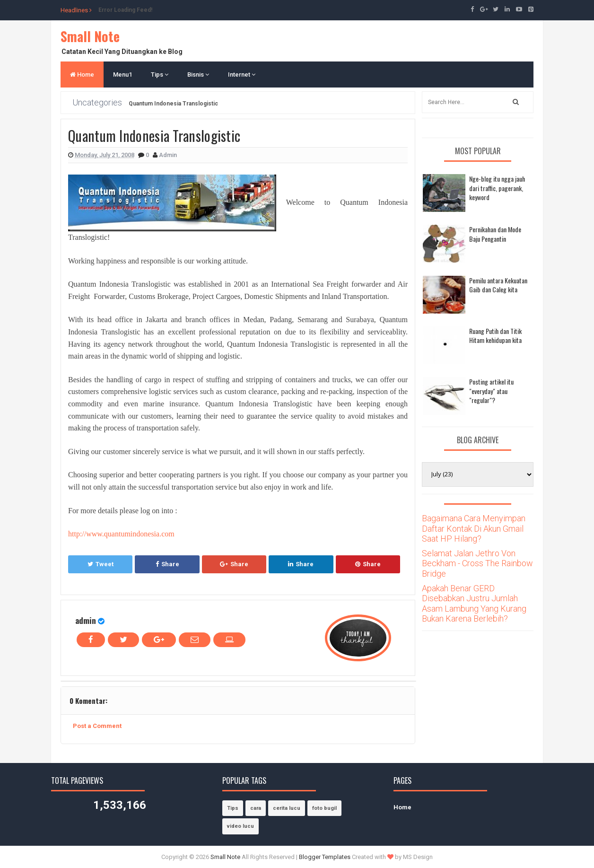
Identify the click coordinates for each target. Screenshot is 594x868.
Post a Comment (97, 726)
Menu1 (122, 75)
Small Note (90, 36)
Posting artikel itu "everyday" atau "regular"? (491, 391)
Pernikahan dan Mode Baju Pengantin (495, 234)
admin (86, 620)
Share (167, 564)
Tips (160, 75)
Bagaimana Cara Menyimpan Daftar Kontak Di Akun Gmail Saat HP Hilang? (474, 528)
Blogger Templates (325, 857)
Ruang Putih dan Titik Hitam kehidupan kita (495, 336)
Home (82, 75)
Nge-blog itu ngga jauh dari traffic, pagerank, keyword (497, 188)
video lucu (240, 826)
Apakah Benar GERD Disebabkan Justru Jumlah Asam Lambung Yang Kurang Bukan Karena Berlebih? (474, 604)
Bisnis (198, 75)
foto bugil (324, 808)
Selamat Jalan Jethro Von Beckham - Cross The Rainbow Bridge (477, 563)
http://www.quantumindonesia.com (121, 534)
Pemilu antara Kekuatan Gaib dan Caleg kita (498, 285)
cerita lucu (287, 808)
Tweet (100, 564)
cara (256, 808)
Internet (242, 75)
